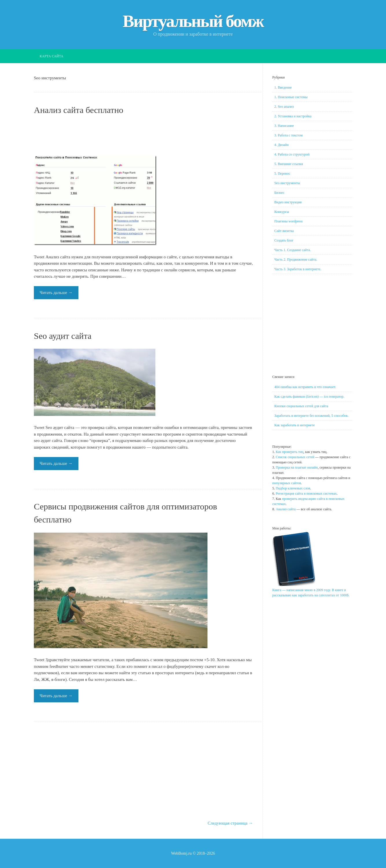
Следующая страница (230, 823)
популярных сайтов (287, 483)
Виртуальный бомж (193, 21)
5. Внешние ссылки (289, 164)
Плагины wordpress (288, 221)
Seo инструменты (287, 183)
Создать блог (284, 240)
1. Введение (283, 87)
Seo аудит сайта (63, 336)
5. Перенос (282, 173)
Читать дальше (56, 293)
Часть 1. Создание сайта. (293, 250)
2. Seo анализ (284, 107)
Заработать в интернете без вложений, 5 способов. (311, 416)
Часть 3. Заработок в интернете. (298, 269)
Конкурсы (282, 212)
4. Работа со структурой (292, 154)
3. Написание (284, 126)
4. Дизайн (282, 145)
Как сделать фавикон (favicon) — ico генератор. (309, 396)
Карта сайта (52, 56)
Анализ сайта (286, 509)
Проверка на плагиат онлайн (297, 467)
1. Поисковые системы (291, 97)
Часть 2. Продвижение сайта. (296, 260)
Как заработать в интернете (295, 425)
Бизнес (279, 193)
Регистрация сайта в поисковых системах (306, 494)
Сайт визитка (284, 231)
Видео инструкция (288, 202)
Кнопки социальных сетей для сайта (301, 406)
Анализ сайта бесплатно (79, 110)
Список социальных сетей (295, 457)
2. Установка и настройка (293, 116)
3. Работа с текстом (288, 135)
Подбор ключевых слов (293, 488)
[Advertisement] (143, 136)
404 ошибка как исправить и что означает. (305, 387)
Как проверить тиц (290, 452)
